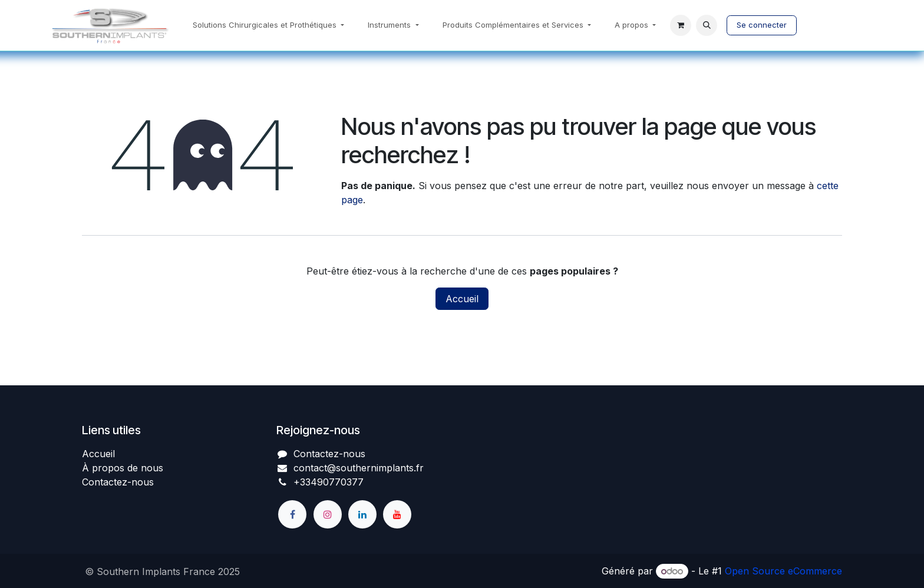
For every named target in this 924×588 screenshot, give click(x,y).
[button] (707, 25)
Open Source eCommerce (783, 571)
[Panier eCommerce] (681, 25)
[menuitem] (268, 25)
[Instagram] (328, 514)
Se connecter (762, 25)
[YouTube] (397, 514)
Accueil (462, 299)
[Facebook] (292, 514)
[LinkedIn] (362, 514)
